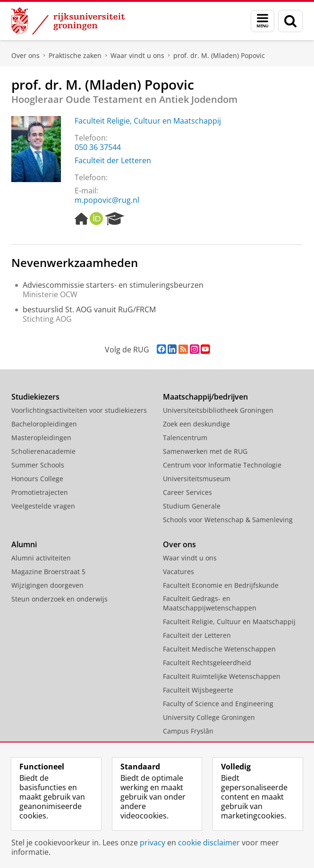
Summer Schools (38, 465)
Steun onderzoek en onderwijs (59, 599)
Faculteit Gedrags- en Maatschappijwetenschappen (210, 603)
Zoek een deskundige (196, 424)
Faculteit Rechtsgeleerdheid (207, 663)
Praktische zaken (75, 55)
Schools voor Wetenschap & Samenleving (228, 520)
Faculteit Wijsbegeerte (198, 690)
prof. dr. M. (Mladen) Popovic (219, 55)
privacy (153, 843)
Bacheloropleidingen (44, 424)
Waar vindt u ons (137, 55)
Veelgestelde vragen (43, 506)
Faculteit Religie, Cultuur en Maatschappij (148, 121)
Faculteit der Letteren (113, 160)
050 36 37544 (98, 147)
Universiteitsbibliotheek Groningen (218, 410)
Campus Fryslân (188, 731)
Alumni (24, 544)
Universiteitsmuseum (197, 479)
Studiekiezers (35, 397)
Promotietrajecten (40, 492)
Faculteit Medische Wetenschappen (219, 649)
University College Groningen (209, 717)
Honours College (37, 479)
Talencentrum (185, 438)
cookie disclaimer (209, 843)
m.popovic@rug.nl (107, 200)
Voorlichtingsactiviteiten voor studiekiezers (79, 410)
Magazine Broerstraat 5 (48, 572)
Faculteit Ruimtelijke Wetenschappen (222, 676)
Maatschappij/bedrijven (205, 397)
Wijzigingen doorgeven (47, 585)
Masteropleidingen (41, 438)
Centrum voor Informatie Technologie (222, 465)
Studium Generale (192, 506)
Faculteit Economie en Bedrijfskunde (221, 585)
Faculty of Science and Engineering (218, 704)
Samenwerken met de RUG (205, 451)
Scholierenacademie (43, 451)
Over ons (25, 55)
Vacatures (178, 572)
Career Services (187, 492)
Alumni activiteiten (41, 558)
